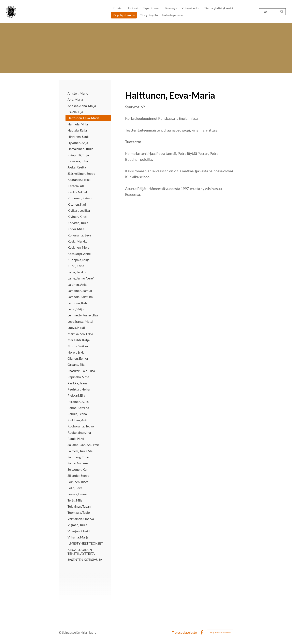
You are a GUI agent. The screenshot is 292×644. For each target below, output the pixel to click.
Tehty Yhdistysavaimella (220, 632)
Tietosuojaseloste (184, 632)
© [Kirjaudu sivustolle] (60, 632)
